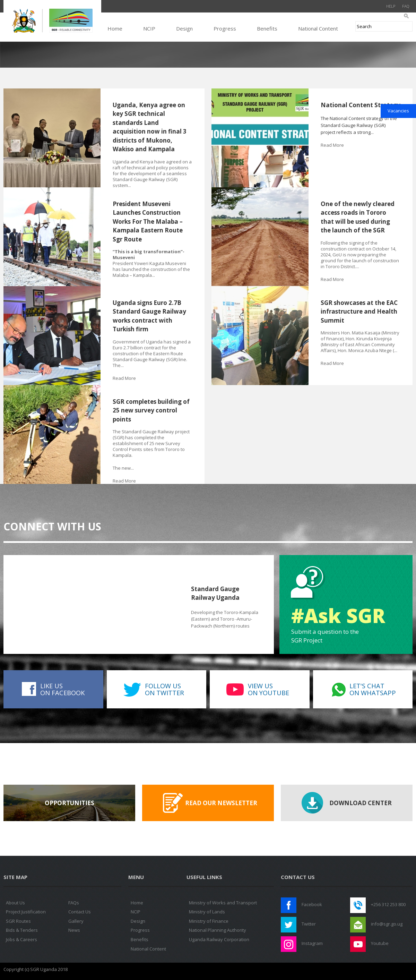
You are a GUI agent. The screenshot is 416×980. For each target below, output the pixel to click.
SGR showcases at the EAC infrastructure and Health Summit (359, 312)
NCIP (149, 28)
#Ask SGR (338, 615)
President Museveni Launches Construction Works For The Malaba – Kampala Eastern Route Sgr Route (148, 221)
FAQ (406, 6)
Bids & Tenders (22, 930)
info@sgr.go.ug (387, 924)
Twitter (309, 924)
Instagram (312, 943)
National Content (318, 28)
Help (391, 6)
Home (115, 28)
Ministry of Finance (209, 921)
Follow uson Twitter (164, 689)
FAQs (74, 903)
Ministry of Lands (207, 912)
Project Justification (26, 912)
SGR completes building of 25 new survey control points (151, 410)
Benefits (267, 28)
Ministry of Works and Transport (223, 903)
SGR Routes (18, 921)
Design (184, 28)
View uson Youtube (268, 689)
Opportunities (70, 803)
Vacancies (398, 111)
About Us (15, 903)
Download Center (361, 803)
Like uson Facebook (62, 689)
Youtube (380, 943)
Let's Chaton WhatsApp (373, 689)
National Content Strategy (361, 105)
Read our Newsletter (221, 803)
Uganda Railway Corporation (219, 939)
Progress (225, 28)
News (74, 930)
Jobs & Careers (21, 939)
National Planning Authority (218, 930)
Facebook (312, 904)
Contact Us (80, 912)
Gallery (76, 921)
